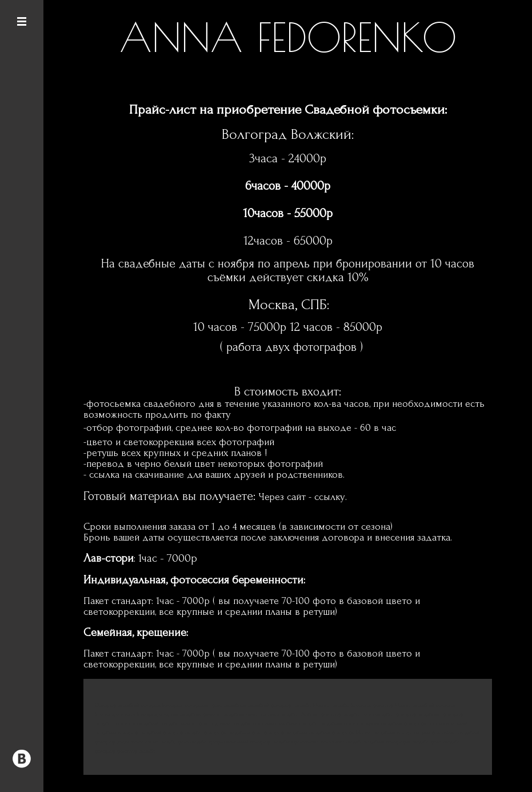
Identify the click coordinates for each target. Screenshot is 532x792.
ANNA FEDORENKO (288, 37)
